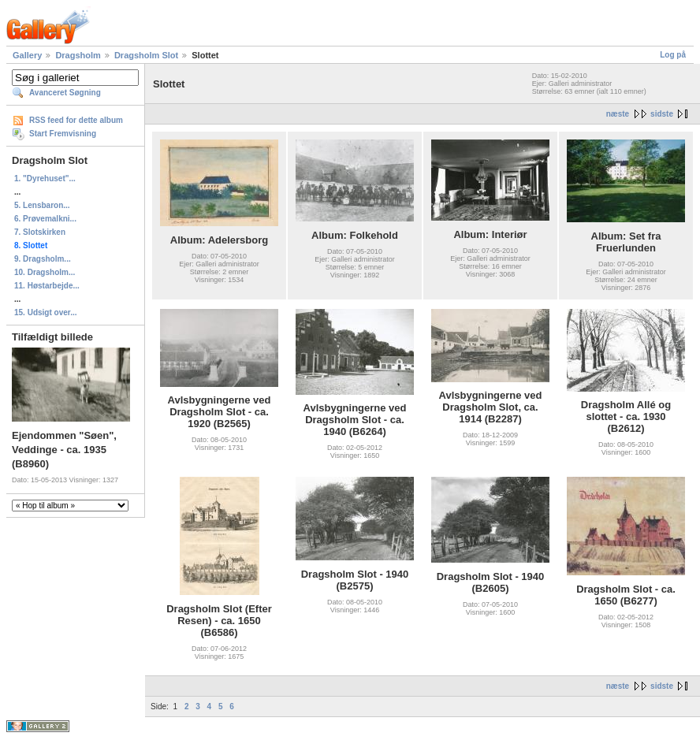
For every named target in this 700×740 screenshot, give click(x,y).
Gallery (27, 55)
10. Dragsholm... (45, 272)
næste (618, 114)
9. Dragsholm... (43, 259)
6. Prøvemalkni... (45, 219)
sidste (662, 114)
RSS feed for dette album (76, 120)
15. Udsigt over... (45, 312)
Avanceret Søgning (65, 93)
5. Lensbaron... (42, 205)
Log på (673, 55)
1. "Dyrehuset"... (45, 178)
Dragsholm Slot (146, 55)
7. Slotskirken (40, 232)
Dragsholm (78, 55)
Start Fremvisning (63, 134)
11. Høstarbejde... (47, 286)
